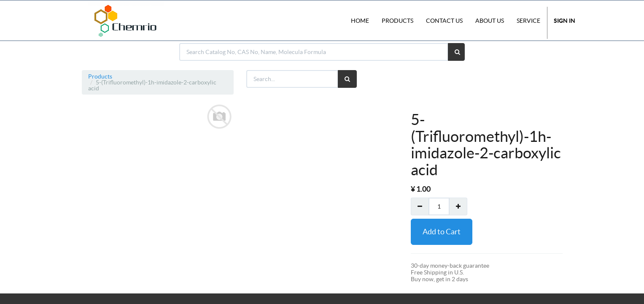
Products (100, 76)
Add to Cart (442, 232)
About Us (490, 21)
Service (528, 21)
